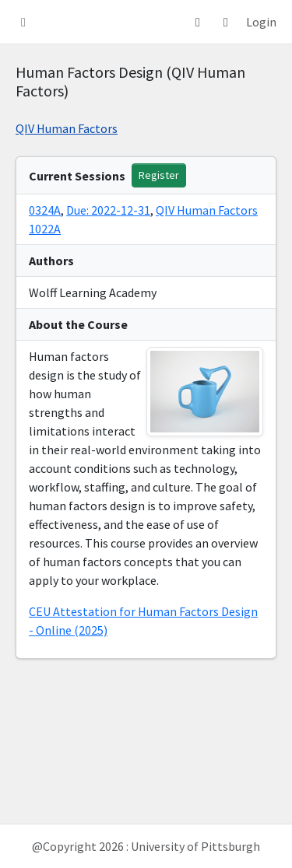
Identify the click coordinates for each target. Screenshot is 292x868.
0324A (45, 210)
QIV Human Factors (67, 128)
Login (261, 22)
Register (159, 175)
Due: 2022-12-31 (108, 210)
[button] (23, 22)
